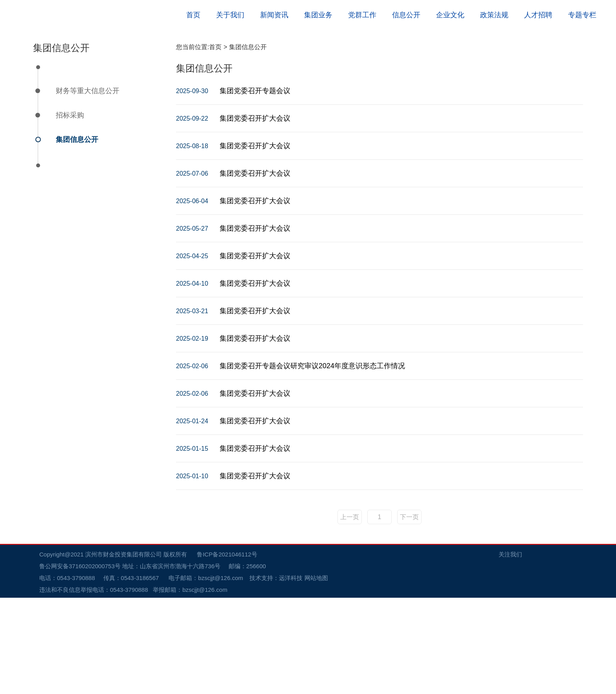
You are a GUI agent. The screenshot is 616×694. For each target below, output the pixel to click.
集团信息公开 (77, 236)
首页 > (219, 143)
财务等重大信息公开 (88, 187)
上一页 (350, 613)
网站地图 (316, 674)
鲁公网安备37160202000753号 (84, 662)
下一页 (409, 613)
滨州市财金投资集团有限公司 (124, 651)
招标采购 (70, 211)
